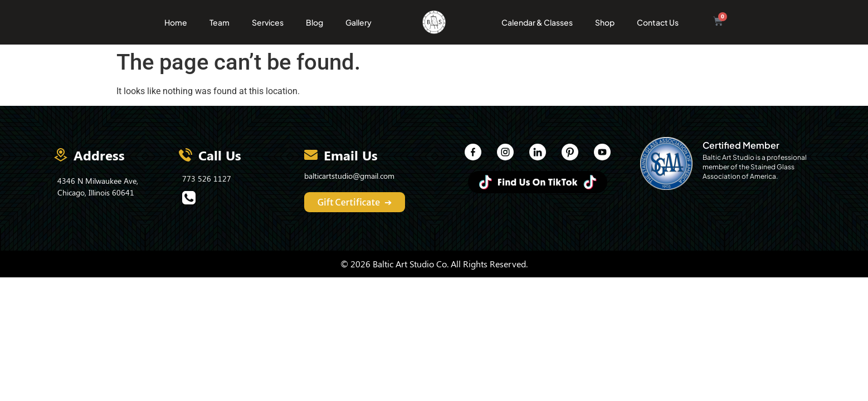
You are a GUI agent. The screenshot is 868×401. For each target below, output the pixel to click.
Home (176, 22)
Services (268, 22)
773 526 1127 (207, 179)
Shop (605, 22)
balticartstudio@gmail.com (349, 176)
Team (220, 22)
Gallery (359, 22)
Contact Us (658, 22)
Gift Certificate (355, 202)
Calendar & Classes (537, 22)
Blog (314, 22)
